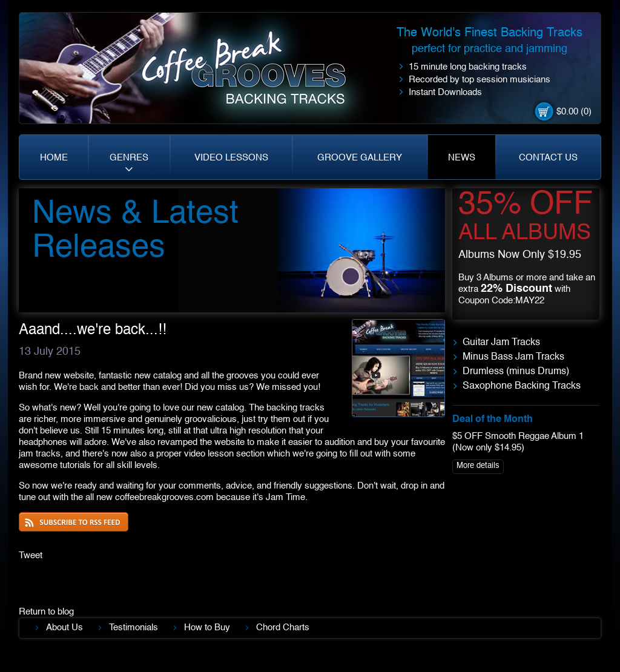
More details (478, 466)
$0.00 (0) (574, 112)
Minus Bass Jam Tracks (513, 357)
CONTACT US (548, 158)
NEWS (462, 158)
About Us (64, 628)
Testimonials (134, 628)
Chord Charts (283, 628)
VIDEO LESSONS (231, 158)
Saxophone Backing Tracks (522, 386)
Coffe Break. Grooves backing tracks (253, 74)
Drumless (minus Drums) (516, 372)
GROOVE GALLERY (360, 158)
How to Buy (207, 628)
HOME (54, 158)
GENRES (129, 158)
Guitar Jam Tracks (501, 343)
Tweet (31, 555)
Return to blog (46, 612)
